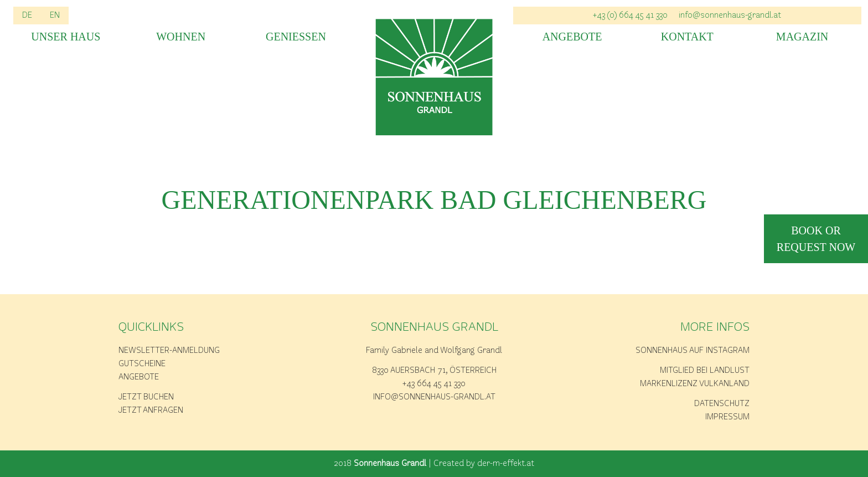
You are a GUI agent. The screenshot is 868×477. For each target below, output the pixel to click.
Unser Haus (66, 37)
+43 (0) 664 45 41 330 (630, 16)
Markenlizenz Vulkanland (695, 384)
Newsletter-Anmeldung (169, 351)
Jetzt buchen (146, 397)
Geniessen (296, 37)
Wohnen (181, 37)
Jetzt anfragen (151, 411)
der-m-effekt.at (506, 464)
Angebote (572, 37)
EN (55, 16)
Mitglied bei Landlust (705, 371)
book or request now (816, 239)
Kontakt (687, 37)
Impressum (727, 417)
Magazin (802, 37)
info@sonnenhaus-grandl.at (730, 16)
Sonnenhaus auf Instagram (693, 351)
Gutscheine (142, 364)
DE (27, 16)
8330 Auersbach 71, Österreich (434, 371)
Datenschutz (722, 404)
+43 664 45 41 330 (434, 384)
